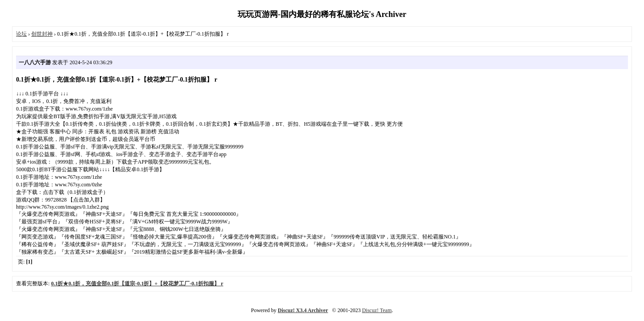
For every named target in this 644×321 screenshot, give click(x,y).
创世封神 (42, 34)
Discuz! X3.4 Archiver (303, 310)
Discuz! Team (377, 310)
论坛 (21, 34)
